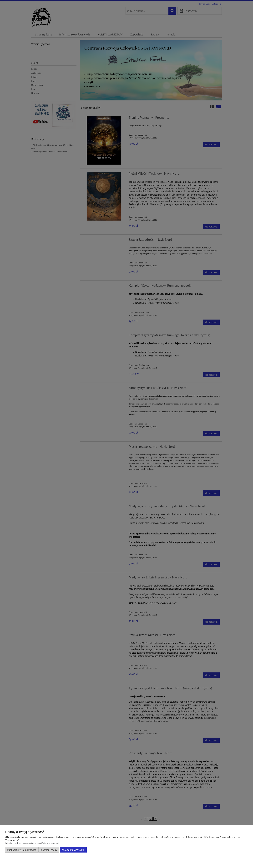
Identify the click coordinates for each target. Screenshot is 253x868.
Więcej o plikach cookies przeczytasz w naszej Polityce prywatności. (32, 843)
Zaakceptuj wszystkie (73, 850)
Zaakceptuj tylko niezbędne (22, 850)
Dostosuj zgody (49, 850)
